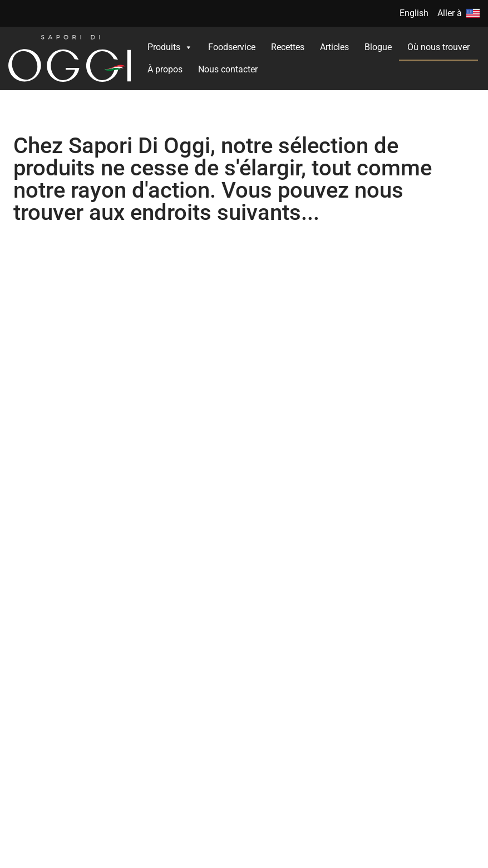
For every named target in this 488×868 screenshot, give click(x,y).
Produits (170, 47)
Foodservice (232, 47)
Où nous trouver (438, 47)
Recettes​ (288, 47)
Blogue (378, 47)
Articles (334, 47)
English (414, 13)
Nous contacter (228, 69)
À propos (165, 69)
